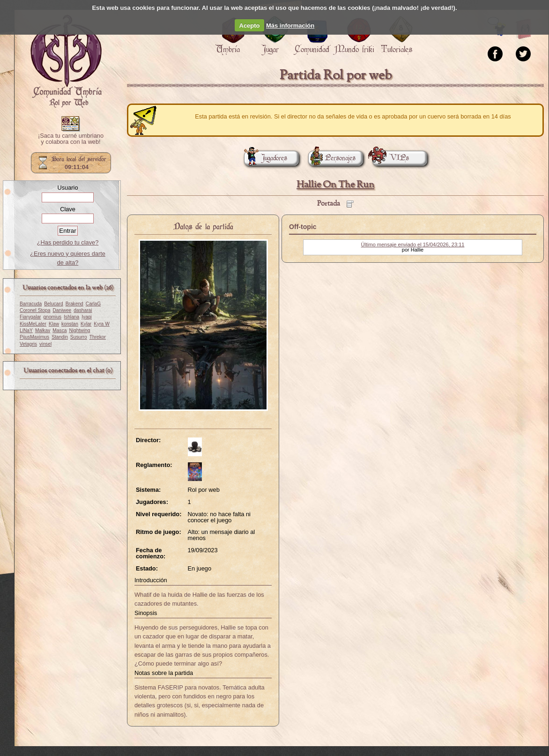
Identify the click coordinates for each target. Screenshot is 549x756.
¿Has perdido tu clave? (68, 242)
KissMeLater (33, 324)
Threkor (98, 337)
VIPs (391, 158)
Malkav (43, 330)
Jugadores (266, 158)
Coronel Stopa (35, 310)
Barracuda (31, 304)
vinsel (45, 344)
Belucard (53, 304)
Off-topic (303, 227)
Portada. (66, 61)
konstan (70, 324)
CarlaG (93, 304)
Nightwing (79, 330)
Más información (290, 26)
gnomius (53, 317)
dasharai (83, 310)
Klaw (54, 324)
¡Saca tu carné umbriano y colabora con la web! (71, 139)
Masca (59, 330)
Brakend (74, 304)
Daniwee (62, 310)
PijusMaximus (34, 337)
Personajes (332, 158)
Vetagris (28, 344)
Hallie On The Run (335, 185)
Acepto (250, 26)
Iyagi (87, 317)
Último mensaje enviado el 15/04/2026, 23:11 (413, 245)
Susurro (79, 337)
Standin (60, 337)
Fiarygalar (30, 317)
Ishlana (71, 317)
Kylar (86, 324)
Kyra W (102, 324)
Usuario (67, 188)
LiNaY (26, 330)
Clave (68, 209)
